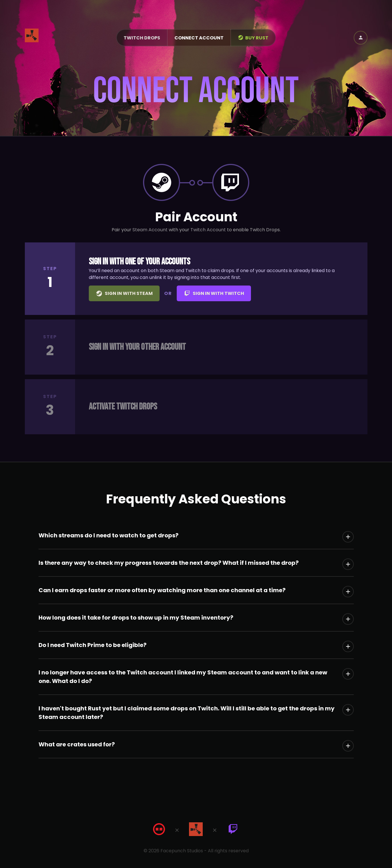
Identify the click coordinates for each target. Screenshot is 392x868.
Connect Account (199, 38)
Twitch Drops (142, 38)
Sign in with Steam (124, 294)
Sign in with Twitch (214, 294)
